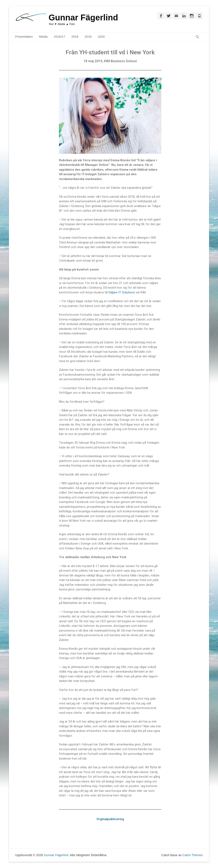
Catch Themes (193, 855)
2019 (88, 37)
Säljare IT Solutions (122, 292)
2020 (101, 37)
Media (43, 37)
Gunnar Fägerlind (83, 17)
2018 (75, 37)
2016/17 (59, 37)
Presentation (24, 37)
